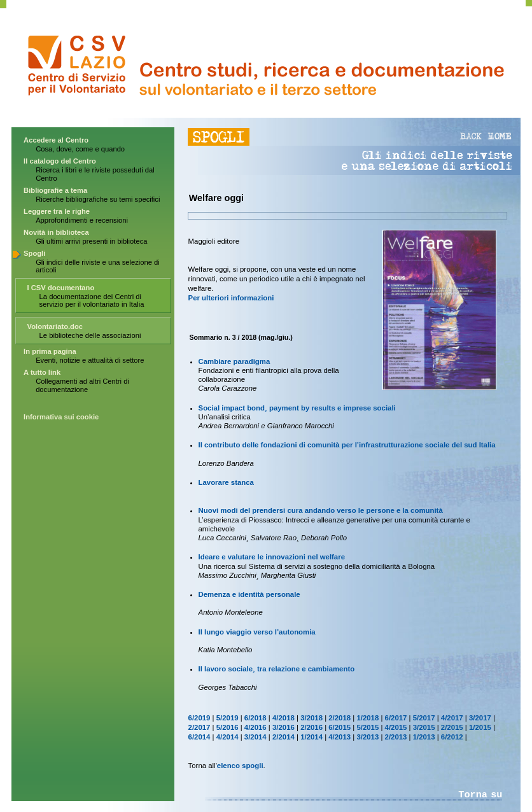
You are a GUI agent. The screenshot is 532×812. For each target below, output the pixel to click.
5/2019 (227, 718)
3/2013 (367, 737)
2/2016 (311, 727)
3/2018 (311, 718)
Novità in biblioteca (56, 232)
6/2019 (199, 718)
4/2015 (396, 727)
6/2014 (199, 737)
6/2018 (255, 718)
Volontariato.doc (55, 326)
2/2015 (452, 727)
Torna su (480, 795)
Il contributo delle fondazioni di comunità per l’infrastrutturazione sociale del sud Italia (347, 445)
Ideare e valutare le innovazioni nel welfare (272, 557)
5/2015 (367, 727)
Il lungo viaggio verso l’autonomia (257, 632)
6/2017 (396, 718)
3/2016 (283, 727)
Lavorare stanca (226, 482)
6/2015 (339, 727)
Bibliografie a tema (55, 190)
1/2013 (424, 737)
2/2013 (396, 737)
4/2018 (283, 718)
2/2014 (283, 737)
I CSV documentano (61, 288)
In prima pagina (50, 351)
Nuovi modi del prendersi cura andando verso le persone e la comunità (321, 510)
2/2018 (339, 718)
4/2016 (255, 727)
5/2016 (227, 727)
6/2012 (452, 737)
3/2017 (480, 718)
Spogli (34, 253)
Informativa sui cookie (61, 417)
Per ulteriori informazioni (231, 298)
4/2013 (339, 737)
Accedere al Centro (56, 140)
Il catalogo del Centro (60, 161)
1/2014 (311, 737)
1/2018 (367, 718)
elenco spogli (240, 766)
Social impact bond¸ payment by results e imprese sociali (297, 408)
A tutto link (42, 372)
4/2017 (452, 718)
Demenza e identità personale (249, 594)
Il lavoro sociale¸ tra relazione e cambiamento (277, 669)
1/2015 (480, 727)
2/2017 (199, 727)
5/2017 (424, 718)
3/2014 (255, 737)
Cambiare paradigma (234, 361)
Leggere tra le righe (57, 211)
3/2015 (424, 727)
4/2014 (227, 737)
